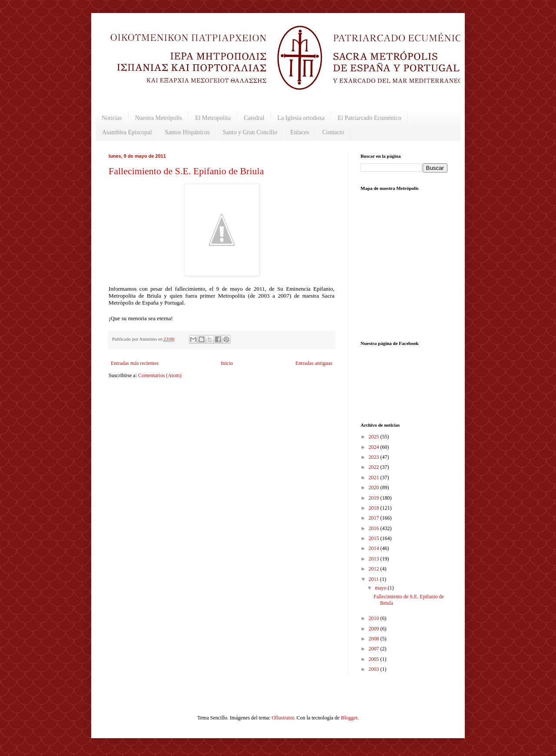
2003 (375, 669)
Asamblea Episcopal (127, 132)
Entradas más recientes (135, 363)
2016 (375, 528)
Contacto (333, 132)
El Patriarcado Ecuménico (369, 118)
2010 (375, 618)
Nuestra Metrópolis (159, 118)
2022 (375, 467)
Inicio (227, 363)
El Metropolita (213, 118)
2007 (375, 649)
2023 (375, 457)
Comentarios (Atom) (160, 375)
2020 (375, 487)
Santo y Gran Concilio (250, 132)
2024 (375, 447)
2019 (375, 498)
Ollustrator (283, 718)
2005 (375, 659)
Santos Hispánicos (187, 132)
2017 (375, 518)
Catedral (254, 118)
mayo (381, 588)
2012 (375, 569)
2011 (375, 579)
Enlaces (300, 132)
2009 (375, 629)
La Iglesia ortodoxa (301, 118)
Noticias (112, 118)
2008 (375, 639)
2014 (375, 548)
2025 (375, 437)
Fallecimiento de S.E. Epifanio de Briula (186, 171)
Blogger (349, 718)
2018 (375, 508)
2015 (375, 538)
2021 (375, 477)
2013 (375, 559)
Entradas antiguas (314, 363)
